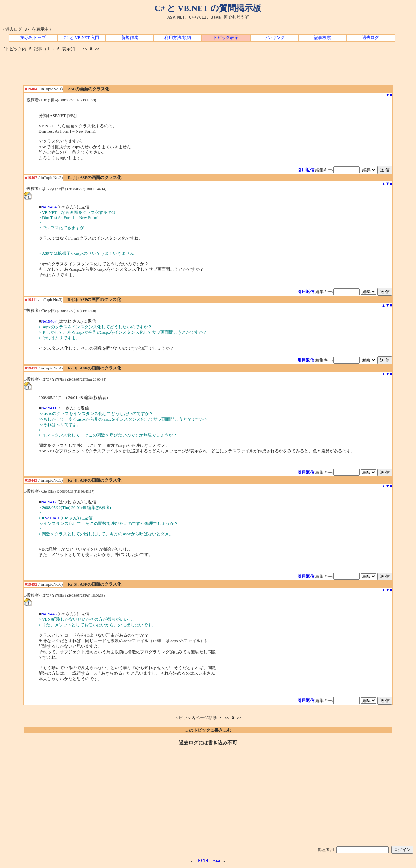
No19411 (49, 408)
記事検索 (322, 38)
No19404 (49, 207)
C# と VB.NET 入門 (81, 38)
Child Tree (208, 861)
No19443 (49, 614)
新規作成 (130, 38)
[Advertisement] (208, 71)
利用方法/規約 (178, 38)
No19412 (49, 502)
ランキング (274, 38)
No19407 (49, 321)
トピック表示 (226, 38)
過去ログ (370, 38)
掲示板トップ (33, 38)
